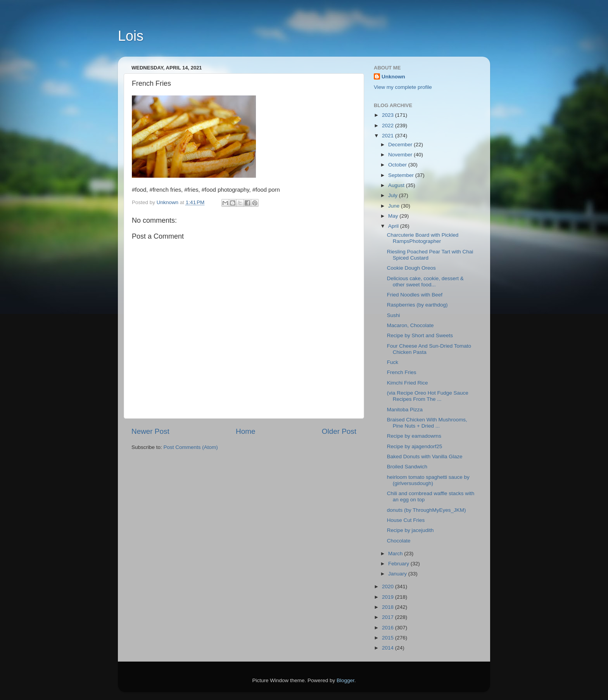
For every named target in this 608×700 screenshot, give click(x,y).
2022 (389, 126)
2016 (389, 628)
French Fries (402, 372)
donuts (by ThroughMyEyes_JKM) (427, 510)
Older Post (339, 431)
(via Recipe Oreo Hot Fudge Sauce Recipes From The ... (428, 396)
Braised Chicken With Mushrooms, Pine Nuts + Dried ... (427, 423)
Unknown (393, 77)
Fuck (394, 362)
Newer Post (150, 431)
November (401, 155)
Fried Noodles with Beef (415, 295)
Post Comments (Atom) (191, 447)
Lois (131, 36)
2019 (389, 597)
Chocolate (399, 541)
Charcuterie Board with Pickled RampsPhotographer (423, 238)
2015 (389, 638)
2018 (389, 607)
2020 (389, 587)
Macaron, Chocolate (410, 325)
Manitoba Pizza (405, 410)
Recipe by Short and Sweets (420, 335)
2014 (389, 648)
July (394, 195)
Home (245, 431)
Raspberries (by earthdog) (417, 305)
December (401, 145)
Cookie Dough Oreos (411, 268)
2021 (389, 136)
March (396, 554)
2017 (389, 617)
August (397, 185)
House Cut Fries (406, 520)
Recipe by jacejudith (410, 530)
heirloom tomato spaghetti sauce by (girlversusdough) (428, 480)
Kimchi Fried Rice (408, 383)
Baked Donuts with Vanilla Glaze (425, 457)
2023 (389, 115)
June (395, 206)
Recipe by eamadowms (414, 436)
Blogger (345, 680)
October (398, 165)
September (402, 175)
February (399, 564)
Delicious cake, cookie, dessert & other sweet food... (425, 282)
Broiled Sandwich (407, 467)
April (394, 226)
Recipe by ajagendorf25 (415, 446)
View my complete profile (403, 87)
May (394, 216)
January (398, 574)
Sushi (394, 315)
